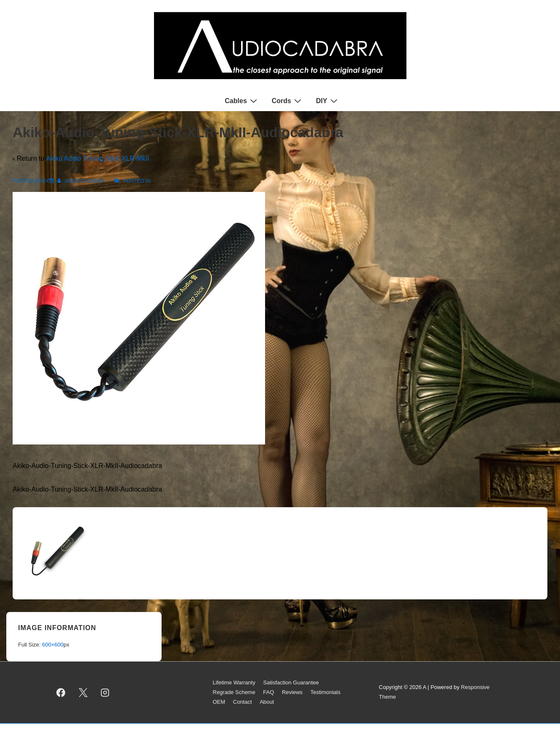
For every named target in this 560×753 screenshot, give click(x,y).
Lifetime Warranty (234, 682)
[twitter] (83, 692)
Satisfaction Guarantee (291, 682)
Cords (288, 101)
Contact (243, 702)
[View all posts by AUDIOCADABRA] (82, 181)
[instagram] (105, 692)
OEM (219, 702)
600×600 (53, 645)
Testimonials (326, 692)
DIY (328, 101)
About (267, 702)
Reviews (292, 692)
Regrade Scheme (234, 692)
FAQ (268, 692)
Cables (242, 101)
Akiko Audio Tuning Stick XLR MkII (97, 158)
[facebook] (61, 692)
